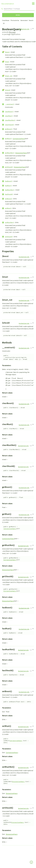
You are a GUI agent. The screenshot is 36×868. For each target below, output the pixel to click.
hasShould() (9, 194)
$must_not (9, 76)
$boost (7, 52)
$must (7, 62)
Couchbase (6, 20)
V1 (4, 23)
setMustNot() (10, 222)
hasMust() (8, 186)
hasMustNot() (10, 190)
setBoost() (9, 199)
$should (8, 90)
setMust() (8, 208)
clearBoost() (9, 112)
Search (31, 20)
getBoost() (9, 129)
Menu (18, 15)
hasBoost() (9, 181)
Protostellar (15, 20)
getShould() (9, 167)
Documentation (8, 4)
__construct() (10, 104)
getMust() (8, 139)
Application (16, 34)
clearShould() (10, 125)
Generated (24, 20)
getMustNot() (10, 153)
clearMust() (9, 116)
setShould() (9, 237)
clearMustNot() (10, 120)
